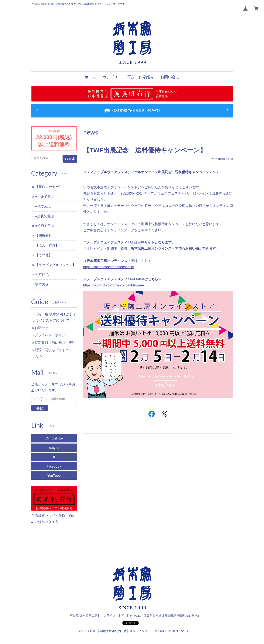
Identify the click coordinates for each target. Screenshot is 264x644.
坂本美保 (42, 284)
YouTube (54, 475)
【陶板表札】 (45, 235)
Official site (54, 438)
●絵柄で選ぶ (45, 226)
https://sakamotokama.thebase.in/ (109, 267)
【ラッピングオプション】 (55, 265)
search (70, 158)
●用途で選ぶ (45, 197)
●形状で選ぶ (45, 216)
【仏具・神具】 (47, 245)
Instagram (54, 447)
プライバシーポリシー (52, 335)
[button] (112, 77)
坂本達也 (42, 274)
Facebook (54, 466)
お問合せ (41, 328)
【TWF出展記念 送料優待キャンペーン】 (145, 150)
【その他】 (44, 255)
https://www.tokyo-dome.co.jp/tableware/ (114, 285)
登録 (40, 409)
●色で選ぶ (43, 206)
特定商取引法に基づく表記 (55, 343)
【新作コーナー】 (49, 187)
